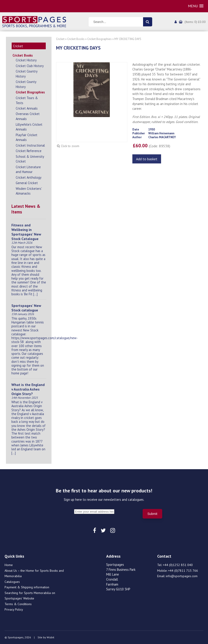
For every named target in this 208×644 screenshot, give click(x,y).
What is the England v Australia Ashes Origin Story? (28, 389)
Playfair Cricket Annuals (27, 137)
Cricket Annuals (27, 108)
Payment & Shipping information (27, 587)
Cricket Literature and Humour (28, 169)
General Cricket (27, 183)
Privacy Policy (14, 609)
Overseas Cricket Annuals (28, 116)
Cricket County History (26, 84)
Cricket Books (23, 55)
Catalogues (12, 582)
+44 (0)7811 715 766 (183, 571)
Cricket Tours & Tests (27, 100)
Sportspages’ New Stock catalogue (26, 308)
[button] (196, 6)
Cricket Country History (27, 74)
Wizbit (50, 637)
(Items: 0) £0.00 (195, 22)
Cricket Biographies (30, 92)
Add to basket (147, 159)
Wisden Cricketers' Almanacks (29, 191)
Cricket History (26, 60)
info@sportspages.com (182, 576)
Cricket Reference (29, 151)
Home (9, 565)
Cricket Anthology (29, 177)
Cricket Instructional (30, 145)
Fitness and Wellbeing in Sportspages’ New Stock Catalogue (26, 232)
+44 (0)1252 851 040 (178, 565)
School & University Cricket (30, 159)
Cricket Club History (30, 66)
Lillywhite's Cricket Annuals (29, 127)
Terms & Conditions (18, 604)
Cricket (60, 39)
